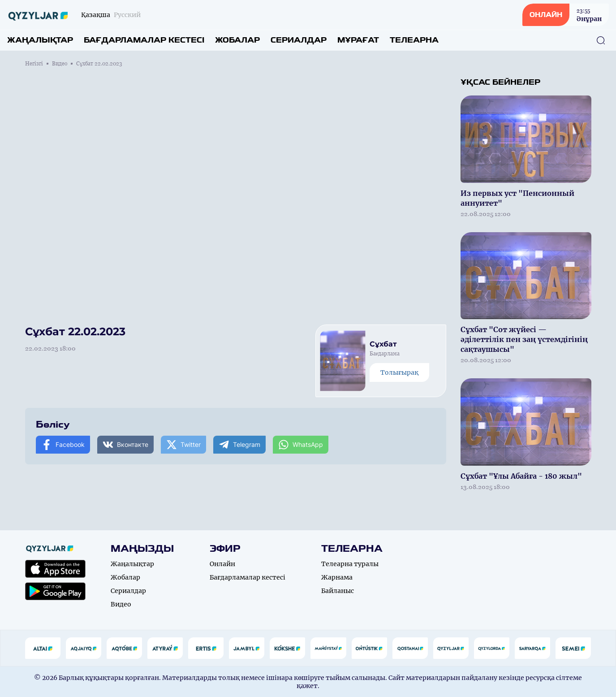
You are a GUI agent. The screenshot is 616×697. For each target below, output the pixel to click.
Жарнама (337, 577)
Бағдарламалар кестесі (144, 40)
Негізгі (34, 64)
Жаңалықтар (40, 40)
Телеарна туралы (350, 564)
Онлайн (222, 564)
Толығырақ (399, 372)
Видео (60, 64)
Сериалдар (299, 40)
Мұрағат (358, 40)
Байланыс (338, 591)
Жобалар (237, 40)
